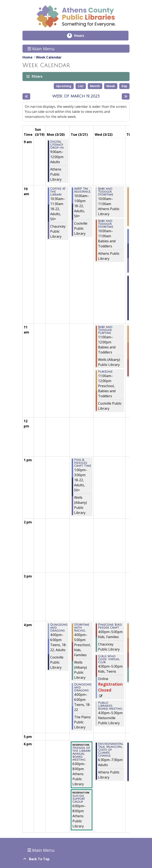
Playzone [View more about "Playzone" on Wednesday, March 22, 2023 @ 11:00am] (105, 372)
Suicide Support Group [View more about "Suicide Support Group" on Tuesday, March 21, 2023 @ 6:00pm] (79, 799)
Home (28, 57)
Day (124, 86)
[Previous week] (26, 96)
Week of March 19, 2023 (76, 96)
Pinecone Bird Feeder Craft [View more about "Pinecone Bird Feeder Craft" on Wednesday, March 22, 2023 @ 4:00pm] (110, 626)
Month (95, 86)
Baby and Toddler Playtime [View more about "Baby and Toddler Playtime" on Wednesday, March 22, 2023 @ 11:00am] (105, 330)
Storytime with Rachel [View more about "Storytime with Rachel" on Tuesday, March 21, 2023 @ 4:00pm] (82, 628)
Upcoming (64, 86)
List (81, 86)
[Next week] (126, 96)
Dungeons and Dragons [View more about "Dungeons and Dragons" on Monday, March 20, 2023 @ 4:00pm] (59, 628)
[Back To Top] (76, 859)
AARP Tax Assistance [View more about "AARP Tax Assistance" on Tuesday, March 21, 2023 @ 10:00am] (82, 190)
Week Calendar (49, 57)
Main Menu (41, 49)
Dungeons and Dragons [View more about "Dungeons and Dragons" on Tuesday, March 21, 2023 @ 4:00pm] (83, 688)
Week (111, 86)
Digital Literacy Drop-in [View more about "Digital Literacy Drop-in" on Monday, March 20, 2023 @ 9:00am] (57, 145)
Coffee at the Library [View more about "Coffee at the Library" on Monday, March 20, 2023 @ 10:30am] (58, 192)
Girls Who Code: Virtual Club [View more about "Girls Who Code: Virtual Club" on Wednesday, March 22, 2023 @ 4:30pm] (109, 659)
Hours (82, 36)
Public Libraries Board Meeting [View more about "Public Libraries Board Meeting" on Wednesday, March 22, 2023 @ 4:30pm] (110, 706)
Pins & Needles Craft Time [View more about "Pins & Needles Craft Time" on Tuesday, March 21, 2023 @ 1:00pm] (83, 463)
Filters (37, 76)
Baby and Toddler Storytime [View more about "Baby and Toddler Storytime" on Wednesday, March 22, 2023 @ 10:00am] (106, 192)
